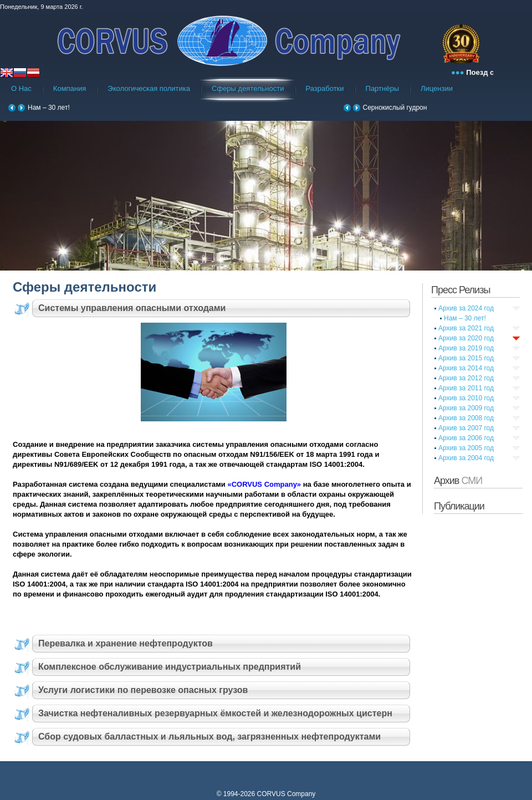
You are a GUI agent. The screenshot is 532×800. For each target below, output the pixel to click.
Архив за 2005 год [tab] (466, 448)
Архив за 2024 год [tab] (466, 308)
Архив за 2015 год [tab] (466, 358)
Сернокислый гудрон (395, 108)
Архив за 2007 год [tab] (466, 428)
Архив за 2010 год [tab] (466, 398)
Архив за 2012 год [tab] (466, 378)
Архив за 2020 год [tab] (466, 338)
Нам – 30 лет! (49, 108)
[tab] (214, 308)
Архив (458, 481)
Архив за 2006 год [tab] (466, 438)
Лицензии (437, 88)
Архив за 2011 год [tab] (466, 388)
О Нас (21, 88)
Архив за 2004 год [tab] (466, 458)
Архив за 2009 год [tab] (466, 408)
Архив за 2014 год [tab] (466, 368)
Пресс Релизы (461, 290)
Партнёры (382, 88)
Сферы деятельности (248, 88)
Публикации (459, 506)
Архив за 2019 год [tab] (466, 348)
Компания (70, 88)
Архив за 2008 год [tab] (466, 418)
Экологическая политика (149, 88)
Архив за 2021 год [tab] (466, 328)
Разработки (325, 88)
